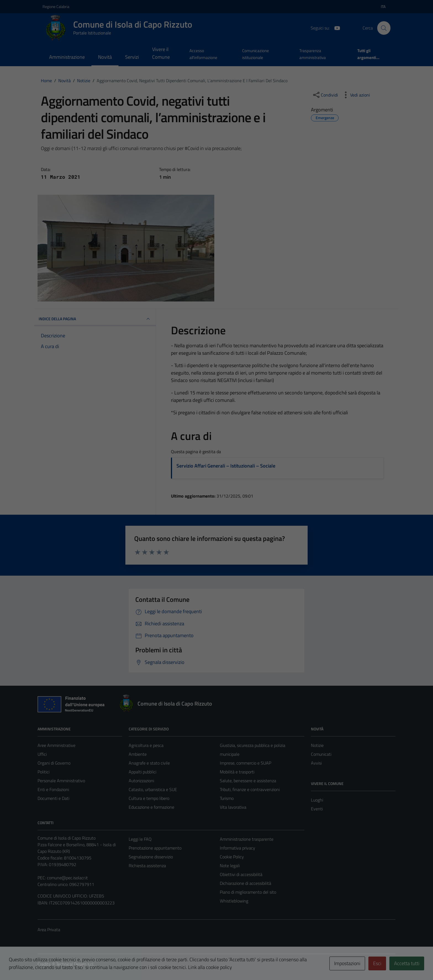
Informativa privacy (237, 848)
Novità (105, 57)
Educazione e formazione (151, 807)
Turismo (227, 798)
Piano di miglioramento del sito (248, 892)
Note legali (230, 866)
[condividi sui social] (325, 95)
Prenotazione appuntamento (155, 848)
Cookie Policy (232, 857)
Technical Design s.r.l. (75, 964)
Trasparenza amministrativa (313, 54)
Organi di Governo (54, 763)
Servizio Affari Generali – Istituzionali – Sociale (226, 466)
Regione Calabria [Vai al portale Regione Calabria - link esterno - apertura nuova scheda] (56, 6)
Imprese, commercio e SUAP (245, 763)
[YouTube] (335, 28)
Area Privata (49, 930)
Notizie (317, 745)
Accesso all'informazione (203, 54)
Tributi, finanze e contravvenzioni (250, 789)
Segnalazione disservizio (151, 857)
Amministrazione (67, 57)
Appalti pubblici (142, 772)
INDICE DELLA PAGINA (95, 319)
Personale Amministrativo (61, 781)
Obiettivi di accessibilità (241, 874)
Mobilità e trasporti (237, 772)
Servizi (132, 57)
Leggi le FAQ (140, 839)
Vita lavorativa (233, 807)
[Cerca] (384, 28)
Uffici (42, 754)
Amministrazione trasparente (247, 839)
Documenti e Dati (53, 798)
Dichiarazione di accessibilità (245, 883)
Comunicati (321, 754)
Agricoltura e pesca (146, 745)
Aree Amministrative (56, 745)
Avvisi (316, 763)
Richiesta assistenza (147, 866)
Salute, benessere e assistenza (248, 781)
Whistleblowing (234, 901)
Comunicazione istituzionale (256, 54)
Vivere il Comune (161, 53)
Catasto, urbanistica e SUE (153, 789)
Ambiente (138, 754)
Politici (43, 772)
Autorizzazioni (141, 781)
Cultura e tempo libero (149, 798)
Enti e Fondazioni (53, 789)
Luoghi (317, 800)
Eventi (317, 809)
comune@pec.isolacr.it (67, 878)
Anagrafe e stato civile (149, 763)
